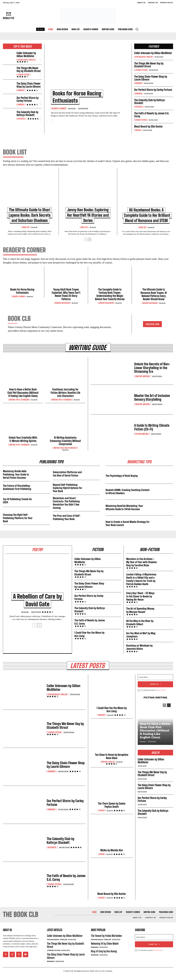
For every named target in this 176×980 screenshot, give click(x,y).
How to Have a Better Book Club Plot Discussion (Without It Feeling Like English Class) (23, 398)
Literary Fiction (23, 75)
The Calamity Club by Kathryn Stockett (27, 114)
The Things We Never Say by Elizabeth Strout (29, 69)
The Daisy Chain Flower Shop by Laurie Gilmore (29, 85)
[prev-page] (48, 121)
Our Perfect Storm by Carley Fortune (27, 99)
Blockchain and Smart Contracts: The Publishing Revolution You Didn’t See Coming (66, 508)
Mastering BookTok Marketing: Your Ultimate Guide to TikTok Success (124, 513)
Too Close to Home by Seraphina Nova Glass (112, 762)
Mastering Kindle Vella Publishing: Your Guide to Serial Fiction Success (16, 480)
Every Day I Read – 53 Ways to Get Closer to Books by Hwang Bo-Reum (140, 602)
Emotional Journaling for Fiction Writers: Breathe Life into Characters (65, 398)
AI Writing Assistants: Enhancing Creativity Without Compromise (65, 446)
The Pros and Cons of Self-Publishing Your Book (67, 523)
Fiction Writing (142, 439)
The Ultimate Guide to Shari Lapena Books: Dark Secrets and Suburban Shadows (30, 215)
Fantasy (138, 130)
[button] (137, 29)
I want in (155, 690)
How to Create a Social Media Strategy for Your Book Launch (128, 529)
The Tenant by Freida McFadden (106, 941)
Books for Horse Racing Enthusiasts (22, 296)
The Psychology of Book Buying (122, 481)
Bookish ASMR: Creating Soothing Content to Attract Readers (128, 497)
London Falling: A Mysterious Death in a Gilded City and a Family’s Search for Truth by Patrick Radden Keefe (141, 585)
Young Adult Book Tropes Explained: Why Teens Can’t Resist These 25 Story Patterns (66, 300)
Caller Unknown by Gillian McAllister (26, 54)
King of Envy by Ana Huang (104, 957)
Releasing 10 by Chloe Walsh (105, 949)
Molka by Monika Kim (112, 856)
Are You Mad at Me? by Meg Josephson (141, 640)
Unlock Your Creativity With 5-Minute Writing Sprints (23, 445)
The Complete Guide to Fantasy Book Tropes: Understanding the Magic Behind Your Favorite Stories (110, 300)
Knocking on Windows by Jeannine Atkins (139, 653)
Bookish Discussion (62, 308)
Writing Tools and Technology (65, 453)
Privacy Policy (161, 696)
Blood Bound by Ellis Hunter (148, 126)
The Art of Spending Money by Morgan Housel (140, 616)
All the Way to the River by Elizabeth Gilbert (140, 628)
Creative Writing (142, 382)
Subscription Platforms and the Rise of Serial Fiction (67, 479)
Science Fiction (141, 120)
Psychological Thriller (26, 60)
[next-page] (52, 121)
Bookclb (72, 109)
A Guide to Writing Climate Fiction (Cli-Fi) (152, 433)
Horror (102, 860)
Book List (26, 227)
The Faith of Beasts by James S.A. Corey (152, 115)
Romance (21, 90)
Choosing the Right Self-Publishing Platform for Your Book (18, 523)
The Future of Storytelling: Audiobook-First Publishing (17, 493)
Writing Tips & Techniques (19, 405)
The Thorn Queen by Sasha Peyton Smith (112, 811)
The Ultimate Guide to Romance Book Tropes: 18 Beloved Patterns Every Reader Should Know (154, 300)
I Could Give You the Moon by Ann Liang (89, 640)
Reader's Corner (59, 108)
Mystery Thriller (108, 767)
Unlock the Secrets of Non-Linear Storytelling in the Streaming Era (152, 373)
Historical (21, 119)
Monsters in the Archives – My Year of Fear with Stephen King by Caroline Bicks (142, 567)
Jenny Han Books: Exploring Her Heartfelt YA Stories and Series (88, 215)
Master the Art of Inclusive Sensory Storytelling (152, 403)
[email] (155, 683)
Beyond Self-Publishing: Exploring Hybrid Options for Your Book (68, 493)
